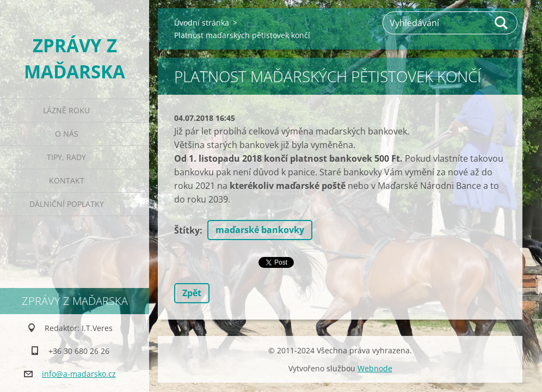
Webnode (375, 368)
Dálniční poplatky (67, 204)
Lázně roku (66, 110)
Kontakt (67, 180)
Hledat (502, 23)
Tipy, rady (66, 157)
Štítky (187, 230)
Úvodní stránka (202, 23)
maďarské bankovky (260, 230)
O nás (67, 134)
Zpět (192, 293)
